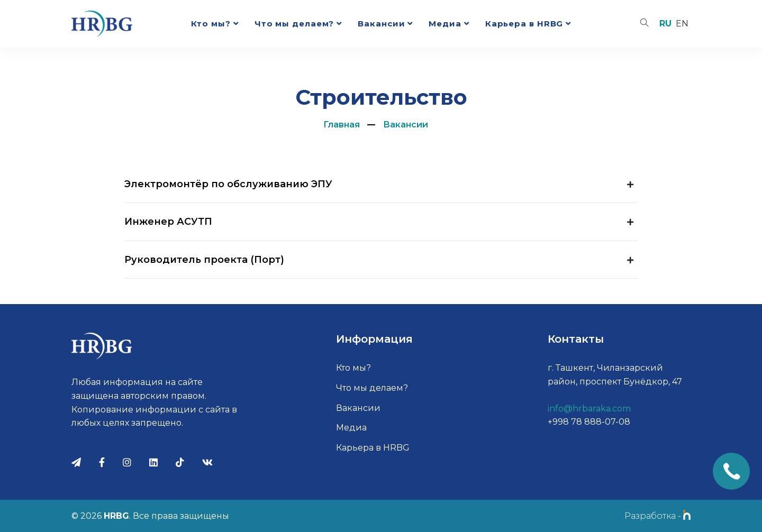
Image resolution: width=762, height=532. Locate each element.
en (682, 24)
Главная (342, 125)
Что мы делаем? (294, 24)
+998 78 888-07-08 (589, 422)
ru (665, 24)
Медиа (445, 24)
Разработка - (657, 516)
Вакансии (381, 24)
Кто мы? (211, 24)
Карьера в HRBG (524, 24)
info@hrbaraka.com (589, 409)
